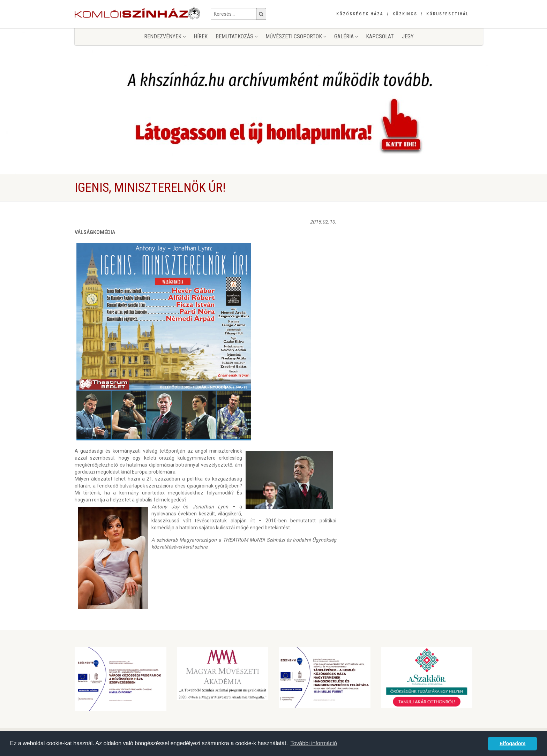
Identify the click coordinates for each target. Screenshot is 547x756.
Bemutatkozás (237, 36)
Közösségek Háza (360, 14)
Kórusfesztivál (448, 14)
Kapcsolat (380, 36)
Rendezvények (165, 36)
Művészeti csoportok (296, 36)
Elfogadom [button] (512, 743)
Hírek (201, 36)
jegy (408, 36)
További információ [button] (313, 743)
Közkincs (405, 14)
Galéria (346, 36)
